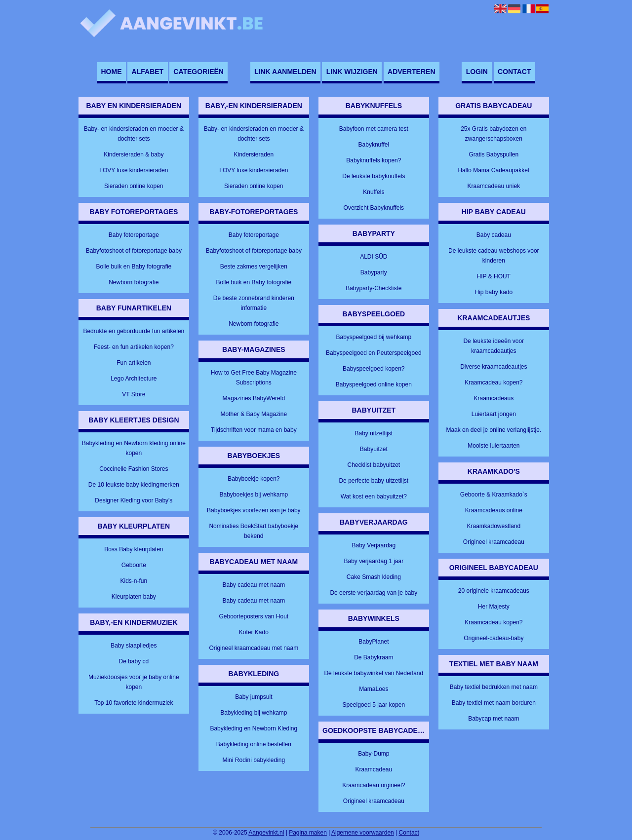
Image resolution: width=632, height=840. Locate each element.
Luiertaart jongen (494, 414)
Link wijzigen (352, 72)
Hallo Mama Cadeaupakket (494, 170)
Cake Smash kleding (374, 577)
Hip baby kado (494, 292)
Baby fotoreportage (134, 235)
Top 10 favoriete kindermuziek (134, 703)
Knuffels (374, 192)
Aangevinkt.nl (266, 833)
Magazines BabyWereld (254, 398)
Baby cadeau (494, 235)
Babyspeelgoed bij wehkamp (374, 337)
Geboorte (134, 565)
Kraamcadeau (374, 769)
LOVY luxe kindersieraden (134, 170)
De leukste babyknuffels (374, 176)
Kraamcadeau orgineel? (374, 785)
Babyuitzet (374, 449)
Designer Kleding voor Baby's (134, 500)
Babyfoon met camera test (374, 129)
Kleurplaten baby (134, 597)
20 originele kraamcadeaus (494, 591)
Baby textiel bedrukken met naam (494, 687)
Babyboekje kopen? (254, 479)
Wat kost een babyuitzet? (374, 496)
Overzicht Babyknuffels (374, 208)
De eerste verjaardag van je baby (374, 593)
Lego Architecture (134, 379)
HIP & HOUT (494, 276)
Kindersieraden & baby (134, 154)
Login (477, 72)
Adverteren (411, 72)
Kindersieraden (254, 154)
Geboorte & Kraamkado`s (494, 495)
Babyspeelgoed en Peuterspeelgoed (374, 353)
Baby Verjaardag (374, 545)
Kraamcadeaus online (494, 510)
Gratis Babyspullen (494, 154)
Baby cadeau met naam (254, 585)
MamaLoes (374, 689)
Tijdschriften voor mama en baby (254, 430)
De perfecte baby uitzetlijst (374, 481)
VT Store (134, 394)
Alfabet (148, 72)
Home (111, 72)
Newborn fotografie (134, 282)
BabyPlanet (374, 642)
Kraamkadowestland (494, 526)
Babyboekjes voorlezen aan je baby (254, 510)
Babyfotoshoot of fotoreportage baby (134, 251)
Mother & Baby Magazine (254, 414)
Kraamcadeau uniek (494, 186)
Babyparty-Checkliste (374, 288)
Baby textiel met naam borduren (494, 703)
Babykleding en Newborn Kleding (254, 728)
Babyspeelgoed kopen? (374, 369)
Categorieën (198, 72)
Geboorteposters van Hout (254, 616)
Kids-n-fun (134, 581)
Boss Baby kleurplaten (134, 549)
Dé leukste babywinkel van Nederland (374, 673)
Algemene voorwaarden (363, 833)
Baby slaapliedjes (134, 646)
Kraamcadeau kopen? (494, 382)
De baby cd (134, 661)
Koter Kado (254, 632)
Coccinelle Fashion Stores (134, 469)
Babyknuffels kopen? (374, 160)
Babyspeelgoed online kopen (374, 384)
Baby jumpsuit (254, 697)
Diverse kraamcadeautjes (494, 367)
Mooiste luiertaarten (494, 446)
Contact (514, 72)
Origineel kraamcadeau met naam (254, 648)
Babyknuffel (374, 145)
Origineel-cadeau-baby (494, 638)
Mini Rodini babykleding (254, 760)
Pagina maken (308, 833)
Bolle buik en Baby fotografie (134, 267)
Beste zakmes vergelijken (254, 267)
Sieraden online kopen (134, 186)
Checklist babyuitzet (374, 465)
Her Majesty (494, 607)
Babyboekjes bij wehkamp (254, 495)
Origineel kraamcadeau (374, 801)
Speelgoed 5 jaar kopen (374, 705)
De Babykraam (374, 657)
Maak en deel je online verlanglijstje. (494, 430)
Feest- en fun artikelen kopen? (134, 347)
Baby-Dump (374, 754)
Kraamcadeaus (494, 398)
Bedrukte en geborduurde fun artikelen (134, 331)
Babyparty (374, 272)
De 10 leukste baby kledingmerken (134, 485)
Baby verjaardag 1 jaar (374, 561)
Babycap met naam (494, 719)
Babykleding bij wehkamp (254, 713)
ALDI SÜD (374, 257)
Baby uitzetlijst (374, 433)
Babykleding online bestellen (254, 744)
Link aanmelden (285, 72)
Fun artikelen (134, 363)
